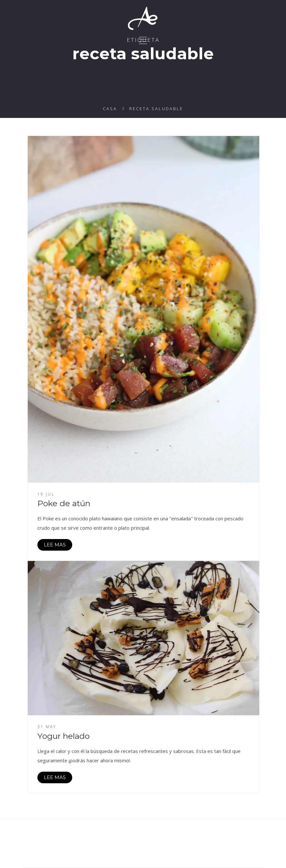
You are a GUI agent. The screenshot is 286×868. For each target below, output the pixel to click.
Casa (110, 109)
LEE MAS (55, 545)
